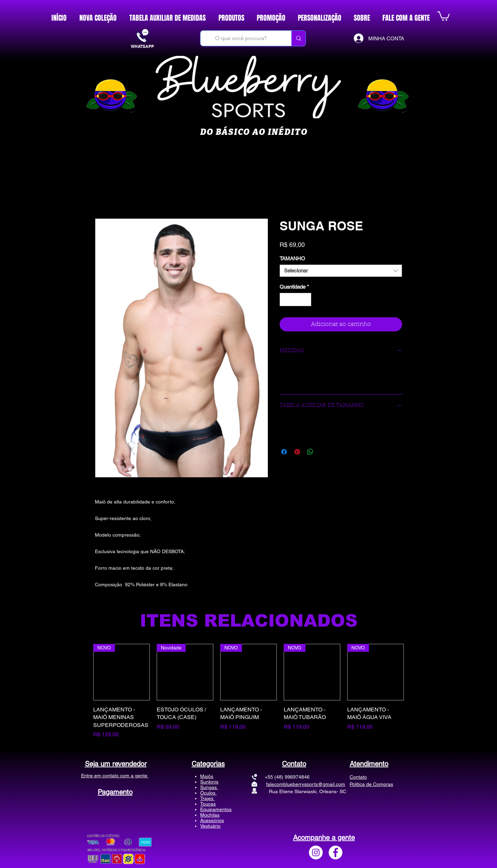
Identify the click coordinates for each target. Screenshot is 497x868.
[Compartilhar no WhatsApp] (310, 452)
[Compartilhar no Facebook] (284, 452)
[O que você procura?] (241, 38)
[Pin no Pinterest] (297, 452)
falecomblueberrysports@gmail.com (306, 784)
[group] (248, 691)
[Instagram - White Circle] (316, 852)
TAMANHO (292, 258)
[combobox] (341, 271)
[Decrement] (285, 300)
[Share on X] (323, 452)
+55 (258, 777)
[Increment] (306, 300)
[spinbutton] (296, 300)
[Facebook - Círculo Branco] (335, 852)
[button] (444, 16)
